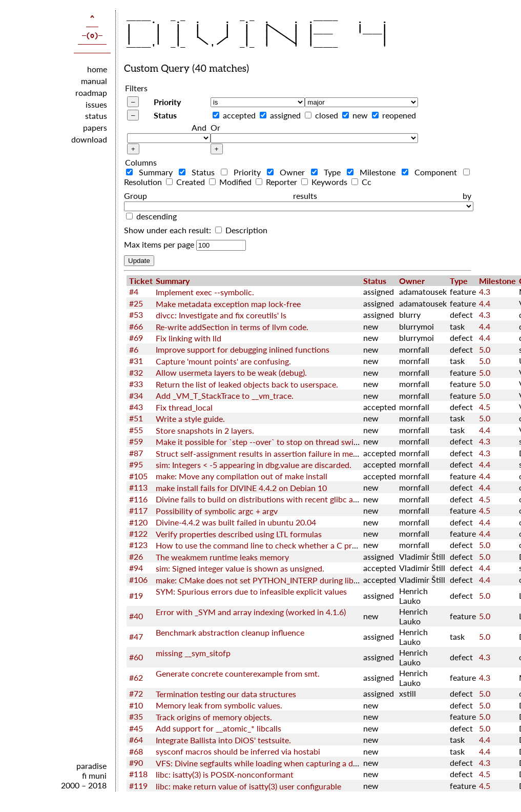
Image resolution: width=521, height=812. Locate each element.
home (97, 69)
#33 (136, 384)
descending (157, 216)
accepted (239, 115)
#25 (136, 303)
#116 (138, 499)
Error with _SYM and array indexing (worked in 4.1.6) (251, 612)
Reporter (277, 182)
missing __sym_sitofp (193, 653)
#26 (136, 556)
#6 (134, 349)
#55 (136, 430)
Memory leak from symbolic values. (219, 705)
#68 (136, 751)
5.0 (485, 349)
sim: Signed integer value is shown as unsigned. (240, 568)
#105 (138, 476)
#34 (136, 395)
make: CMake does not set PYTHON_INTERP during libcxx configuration (286, 580)
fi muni (94, 775)
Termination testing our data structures (226, 694)
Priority (167, 102)
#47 (136, 636)
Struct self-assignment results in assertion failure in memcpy (264, 453)
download (89, 139)
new (360, 115)
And (199, 127)
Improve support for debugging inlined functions (243, 349)
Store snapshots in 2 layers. (205, 430)
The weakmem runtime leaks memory (222, 557)
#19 (136, 595)
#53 (136, 314)
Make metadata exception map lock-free (228, 304)
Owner (288, 172)
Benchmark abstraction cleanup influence (230, 632)
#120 (138, 522)
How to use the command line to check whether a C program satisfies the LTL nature (307, 545)
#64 (136, 739)
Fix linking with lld (189, 338)
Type (328, 172)
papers (95, 127)
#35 (136, 716)
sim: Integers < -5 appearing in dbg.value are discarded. (254, 465)
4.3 (485, 291)
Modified (231, 182)
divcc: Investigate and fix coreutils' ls (221, 315)
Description (241, 230)
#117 (138, 510)
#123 (138, 545)
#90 (136, 763)
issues (96, 104)
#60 (136, 657)
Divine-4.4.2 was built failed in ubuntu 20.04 (236, 522)
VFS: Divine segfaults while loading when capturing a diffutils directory (283, 763)
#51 (136, 418)
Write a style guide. (190, 419)
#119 (138, 786)
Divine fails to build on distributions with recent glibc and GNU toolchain (287, 499)
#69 (136, 338)
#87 (136, 453)
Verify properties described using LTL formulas (239, 534)
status (96, 116)
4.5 (485, 407)
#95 (136, 464)
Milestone (373, 172)
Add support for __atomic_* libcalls (218, 728)
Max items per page (159, 244)
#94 (136, 568)
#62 (136, 677)
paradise (91, 766)
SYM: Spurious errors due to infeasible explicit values (251, 591)
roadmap (91, 93)
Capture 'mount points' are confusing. (223, 361)
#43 (136, 407)
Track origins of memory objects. (214, 717)
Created (186, 182)
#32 (136, 372)
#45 (136, 728)
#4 (134, 291)
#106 (138, 580)
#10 (136, 705)
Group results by (298, 196)
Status (165, 115)
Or (215, 127)
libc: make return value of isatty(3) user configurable (248, 786)
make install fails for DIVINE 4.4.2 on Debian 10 (241, 488)
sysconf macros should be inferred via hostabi (238, 751)
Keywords (325, 182)
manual (94, 81)
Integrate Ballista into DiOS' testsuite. (223, 740)
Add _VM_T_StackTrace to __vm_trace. (225, 395)
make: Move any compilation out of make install (242, 476)
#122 (138, 533)
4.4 (485, 303)
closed (327, 115)
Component (431, 172)
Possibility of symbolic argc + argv (217, 511)
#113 (138, 487)
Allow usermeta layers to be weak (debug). (231, 372)
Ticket (141, 281)
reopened (399, 115)
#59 (136, 441)
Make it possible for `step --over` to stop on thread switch (260, 442)
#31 (136, 361)
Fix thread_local (184, 407)
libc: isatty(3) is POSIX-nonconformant (225, 774)
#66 (136, 326)
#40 (136, 616)
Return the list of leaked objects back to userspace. (247, 384)
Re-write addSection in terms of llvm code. (232, 327)
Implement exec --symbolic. (205, 292)
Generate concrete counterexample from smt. (238, 673)
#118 (138, 774)
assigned (285, 115)
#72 (136, 693)
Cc (361, 182)
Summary (151, 172)
